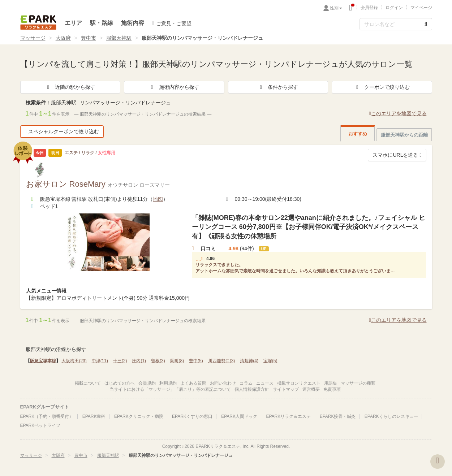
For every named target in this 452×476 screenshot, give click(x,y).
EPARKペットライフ (40, 425)
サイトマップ (286, 389)
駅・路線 (102, 23)
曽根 (158, 361)
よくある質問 (193, 383)
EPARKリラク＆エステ (38, 22)
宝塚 (270, 361)
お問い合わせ (223, 383)
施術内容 (133, 23)
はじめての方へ (120, 383)
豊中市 (89, 38)
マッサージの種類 (358, 383)
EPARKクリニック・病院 (139, 416)
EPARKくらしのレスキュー (391, 416)
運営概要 (311, 389)
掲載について (88, 383)
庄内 (139, 361)
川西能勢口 (222, 361)
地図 (158, 199)
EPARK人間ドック (239, 416)
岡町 (177, 361)
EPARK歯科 (94, 416)
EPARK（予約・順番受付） (47, 416)
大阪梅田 (74, 361)
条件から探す (278, 87)
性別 (336, 8)
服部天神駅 (119, 38)
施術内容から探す (174, 87)
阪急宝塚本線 (43, 361)
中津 (100, 361)
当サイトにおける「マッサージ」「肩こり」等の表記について (170, 389)
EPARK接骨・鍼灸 (338, 416)
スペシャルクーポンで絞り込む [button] (62, 131)
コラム (246, 383)
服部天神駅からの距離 (404, 135)
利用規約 (168, 383)
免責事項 (332, 389)
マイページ (421, 8)
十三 (120, 361)
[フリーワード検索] (390, 24)
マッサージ (33, 38)
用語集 (331, 383)
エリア (73, 23)
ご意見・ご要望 (172, 23)
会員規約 (147, 383)
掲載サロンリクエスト (299, 383)
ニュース (265, 383)
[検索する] (426, 24)
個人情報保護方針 (252, 389)
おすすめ (358, 134)
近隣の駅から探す (70, 87)
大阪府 (63, 38)
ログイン (394, 8)
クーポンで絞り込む (382, 87)
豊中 (196, 361)
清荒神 (249, 361)
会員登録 (369, 8)
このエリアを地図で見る (398, 113)
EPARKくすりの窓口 (192, 416)
